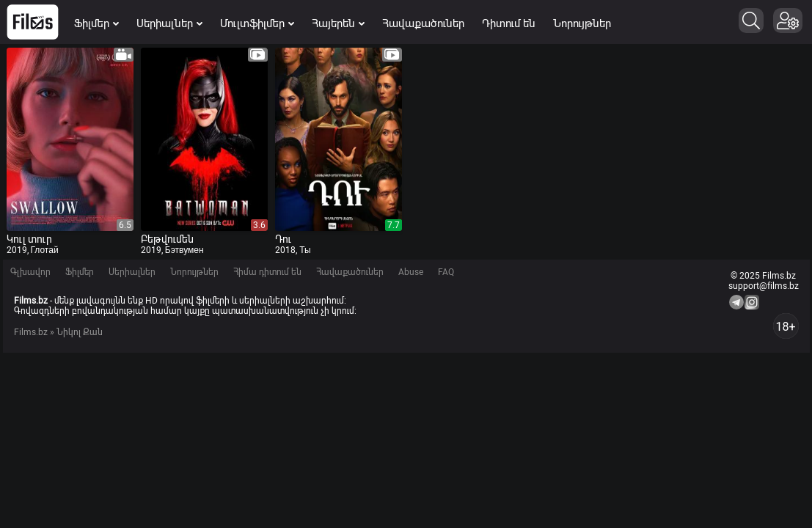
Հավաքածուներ (423, 23)
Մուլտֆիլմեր (257, 23)
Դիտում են (509, 23)
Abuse (411, 272)
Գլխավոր (30, 272)
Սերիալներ (169, 23)
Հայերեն (338, 23)
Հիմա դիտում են (267, 272)
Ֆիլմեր (96, 23)
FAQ (446, 272)
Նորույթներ (582, 23)
